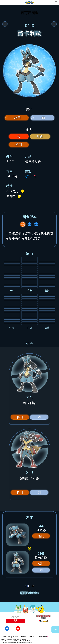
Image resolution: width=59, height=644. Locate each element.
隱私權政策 (24, 637)
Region (55, 629)
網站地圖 (32, 637)
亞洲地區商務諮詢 (42, 637)
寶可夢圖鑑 (30, 13)
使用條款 (15, 637)
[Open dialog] (56, 2)
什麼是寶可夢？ (6, 637)
